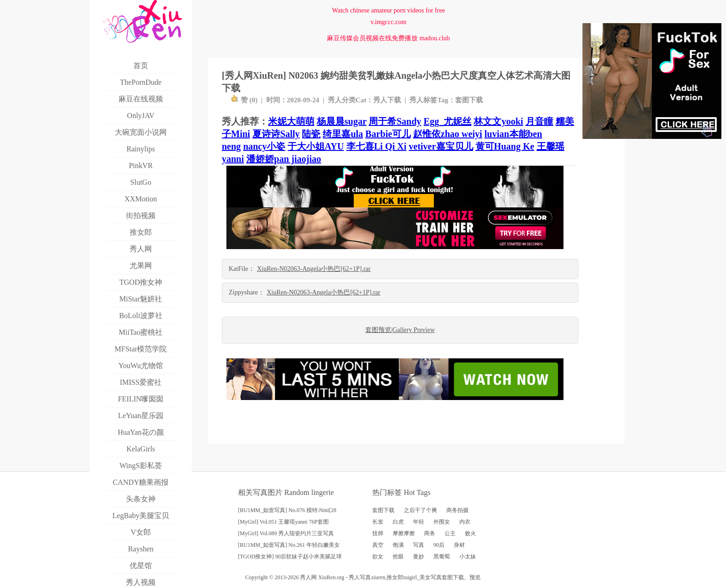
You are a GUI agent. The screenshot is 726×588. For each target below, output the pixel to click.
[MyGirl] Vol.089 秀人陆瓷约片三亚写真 (286, 533)
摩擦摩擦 (404, 533)
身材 (459, 545)
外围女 (442, 522)
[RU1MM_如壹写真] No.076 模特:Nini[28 (287, 510)
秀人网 (308, 577)
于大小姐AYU (316, 146)
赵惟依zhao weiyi (447, 134)
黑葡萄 (442, 557)
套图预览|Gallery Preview (400, 330)
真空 (378, 545)
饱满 (398, 545)
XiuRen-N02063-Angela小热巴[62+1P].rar (314, 269)
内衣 (465, 522)
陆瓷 (311, 134)
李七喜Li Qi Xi (376, 146)
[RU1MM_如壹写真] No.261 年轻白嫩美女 (289, 545)
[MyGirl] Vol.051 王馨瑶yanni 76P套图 (283, 522)
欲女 (378, 557)
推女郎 (395, 577)
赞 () (244, 100)
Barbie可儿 (388, 134)
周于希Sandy (395, 121)
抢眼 (398, 557)
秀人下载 (387, 100)
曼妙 (419, 557)
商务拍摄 (457, 510)
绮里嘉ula (343, 134)
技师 (378, 533)
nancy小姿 (264, 146)
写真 (419, 545)
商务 (430, 533)
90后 (439, 545)
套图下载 (469, 100)
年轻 (419, 522)
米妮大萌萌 (291, 121)
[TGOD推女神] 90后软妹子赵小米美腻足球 (290, 557)
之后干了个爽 (420, 510)
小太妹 (468, 557)
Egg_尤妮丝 (447, 121)
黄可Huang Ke (505, 146)
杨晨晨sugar (341, 121)
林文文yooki (498, 121)
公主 (450, 533)
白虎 (398, 522)
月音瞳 (539, 121)
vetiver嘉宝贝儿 (441, 146)
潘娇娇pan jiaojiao (284, 159)
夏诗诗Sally (276, 134)
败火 (470, 533)
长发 (378, 522)
